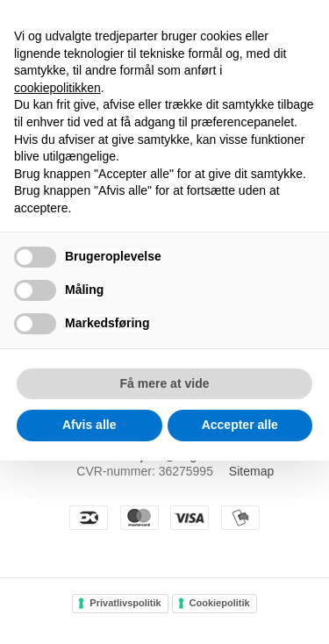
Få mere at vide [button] (165, 383)
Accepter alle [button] (240, 425)
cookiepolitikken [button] (57, 88)
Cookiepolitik (220, 603)
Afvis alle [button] (89, 425)
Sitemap (251, 471)
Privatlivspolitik (125, 603)
